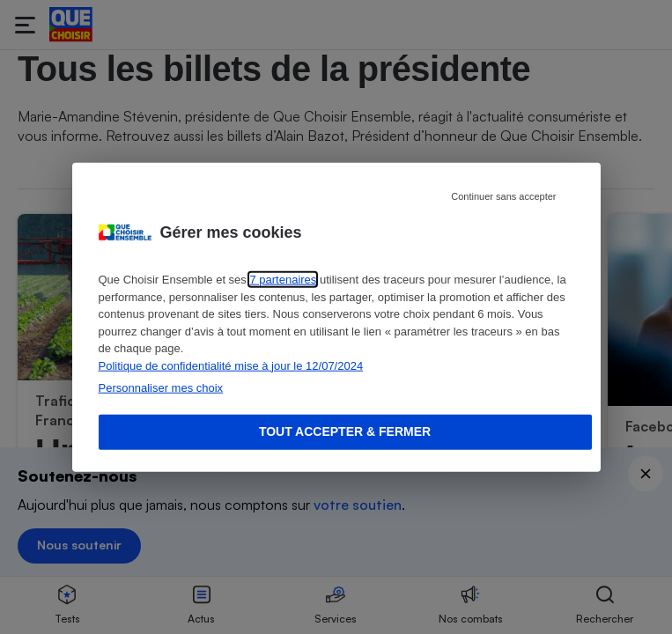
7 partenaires (283, 280)
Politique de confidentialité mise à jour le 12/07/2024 (231, 365)
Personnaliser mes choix (161, 388)
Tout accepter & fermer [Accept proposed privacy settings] (345, 431)
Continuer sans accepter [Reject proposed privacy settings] (503, 196)
